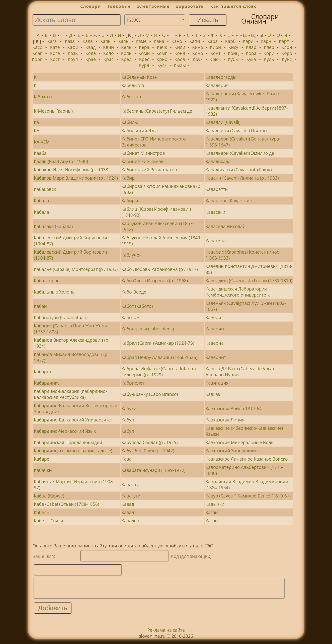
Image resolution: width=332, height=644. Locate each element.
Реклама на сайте (166, 634)
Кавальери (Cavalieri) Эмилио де (240, 153)
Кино (198, 47)
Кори (269, 53)
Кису (233, 47)
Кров (180, 59)
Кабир (128, 178)
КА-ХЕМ (42, 142)
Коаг (37, 53)
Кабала (41, 200)
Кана (159, 41)
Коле (91, 53)
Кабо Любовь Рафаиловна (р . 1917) (159, 269)
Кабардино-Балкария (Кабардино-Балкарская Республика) (70, 394)
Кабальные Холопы (55, 292)
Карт (284, 41)
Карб (230, 41)
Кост (55, 59)
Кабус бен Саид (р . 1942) (148, 451)
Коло (109, 53)
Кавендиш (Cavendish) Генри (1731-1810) (249, 280)
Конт (216, 53)
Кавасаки (216, 212)
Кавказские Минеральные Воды (240, 442)
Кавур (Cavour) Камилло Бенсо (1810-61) (248, 496)
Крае (91, 59)
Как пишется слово (234, 6)
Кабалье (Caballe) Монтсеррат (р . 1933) (76, 269)
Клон (287, 47)
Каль (123, 41)
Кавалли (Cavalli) (223, 122)
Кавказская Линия (225, 420)
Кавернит (216, 357)
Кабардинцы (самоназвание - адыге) (73, 451)
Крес (144, 59)
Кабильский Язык (140, 130)
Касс (37, 47)
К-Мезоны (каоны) (53, 111)
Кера (144, 47)
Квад (91, 47)
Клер (269, 47)
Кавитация (217, 383)
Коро (287, 53)
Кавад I (129, 504)
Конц (233, 53)
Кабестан (131, 97)
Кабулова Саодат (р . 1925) (149, 442)
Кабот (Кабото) (137, 306)
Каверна (215, 343)
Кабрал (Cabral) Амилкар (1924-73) (158, 343)
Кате (55, 47)
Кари (248, 41)
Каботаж (131, 317)
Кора (251, 53)
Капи (195, 41)
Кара (213, 41)
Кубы (233, 59)
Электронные (153, 6)
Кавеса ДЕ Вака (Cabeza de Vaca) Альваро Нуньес (240, 372)
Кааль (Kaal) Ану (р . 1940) (61, 161)
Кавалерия (217, 85)
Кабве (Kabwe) (49, 496)
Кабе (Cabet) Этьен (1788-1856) (66, 504)
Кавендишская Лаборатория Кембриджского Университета (238, 292)
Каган (212, 512)
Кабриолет (133, 383)
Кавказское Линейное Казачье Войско (247, 459)
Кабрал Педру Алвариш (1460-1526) (159, 357)
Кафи (73, 47)
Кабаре (41, 459)
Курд (144, 65)
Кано (177, 41)
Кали (106, 41)
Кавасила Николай (226, 226)
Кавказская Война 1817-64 (234, 408)
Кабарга (43, 372)
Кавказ (213, 394)
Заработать (190, 6)
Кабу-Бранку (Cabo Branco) (150, 394)
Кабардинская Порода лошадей (68, 442)
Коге (55, 53)
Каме (141, 41)
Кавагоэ (130, 484)
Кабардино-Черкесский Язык (65, 431)
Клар (251, 47)
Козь (73, 53)
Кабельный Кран (139, 77)
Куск (162, 65)
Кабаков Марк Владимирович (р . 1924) (76, 178)
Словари (91, 6)
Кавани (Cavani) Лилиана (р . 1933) (242, 178)
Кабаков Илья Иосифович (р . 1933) (72, 170)
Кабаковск (45, 189)
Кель (126, 47)
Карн (266, 41)
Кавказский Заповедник (231, 451)
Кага (52, 41)
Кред (126, 59)
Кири (215, 47)
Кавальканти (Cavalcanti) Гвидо (239, 170)
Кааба (40, 153)
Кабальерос (47, 280)
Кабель (41, 512)
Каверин (215, 329)
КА (37, 130)
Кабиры (130, 200)
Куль (269, 59)
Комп (162, 53)
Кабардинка (47, 383)
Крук (197, 59)
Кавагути (131, 496)
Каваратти (217, 189)
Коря (37, 59)
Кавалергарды (221, 77)
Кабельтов (133, 85)
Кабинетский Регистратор (149, 170)
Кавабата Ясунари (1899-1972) (153, 470)
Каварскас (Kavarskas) (229, 200)
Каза (70, 41)
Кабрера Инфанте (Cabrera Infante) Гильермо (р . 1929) (158, 372)
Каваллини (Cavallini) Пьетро (236, 130)
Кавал (128, 512)
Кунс (287, 59)
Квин (108, 47)
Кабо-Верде (134, 292)
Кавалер (130, 521)
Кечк (162, 47)
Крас (109, 59)
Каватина (216, 241)
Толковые (119, 6)
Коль (126, 53)
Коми (144, 53)
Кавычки (215, 504)
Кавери (213, 317)
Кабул (128, 420)
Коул (73, 59)
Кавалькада (218, 161)
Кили (180, 47)
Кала (88, 41)
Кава (126, 459)
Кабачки (43, 470)
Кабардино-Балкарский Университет (73, 420)
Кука (251, 59)
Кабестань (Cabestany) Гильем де (157, 111)
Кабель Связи (48, 521)
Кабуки (129, 408)
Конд (180, 53)
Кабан (40, 306)
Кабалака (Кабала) (53, 226)
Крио (162, 59)
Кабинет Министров (143, 153)
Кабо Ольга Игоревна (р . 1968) (155, 280)
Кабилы (130, 122)
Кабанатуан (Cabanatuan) (61, 317)
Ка (36, 122)
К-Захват (43, 97)
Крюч (216, 59)
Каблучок (131, 255)
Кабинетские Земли (143, 161)
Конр (198, 53)
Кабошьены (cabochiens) (148, 329)
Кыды (180, 65)
